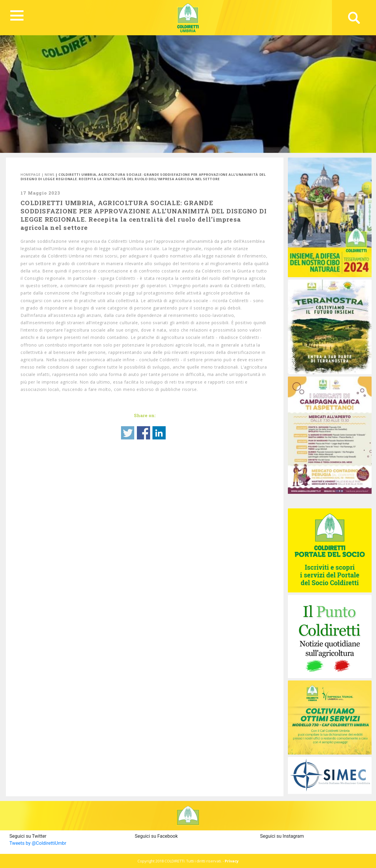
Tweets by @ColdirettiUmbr (38, 843)
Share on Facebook (143, 433)
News (49, 174)
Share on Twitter (128, 433)
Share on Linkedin (159, 433)
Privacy (232, 861)
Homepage (30, 174)
